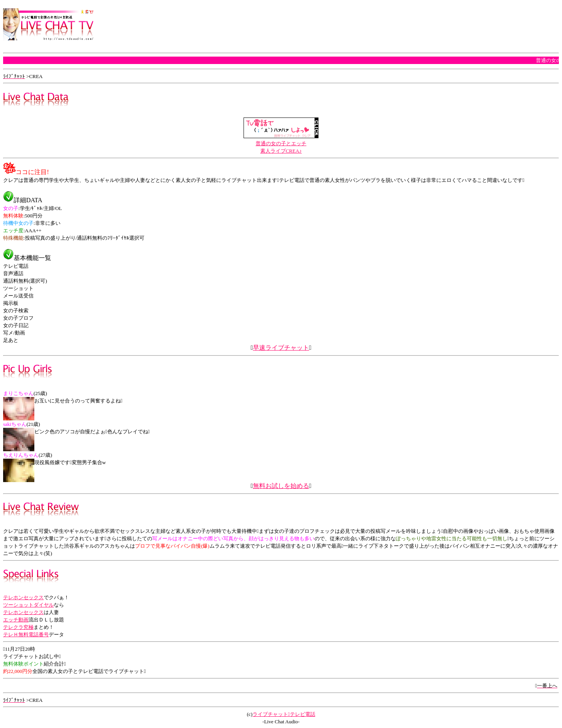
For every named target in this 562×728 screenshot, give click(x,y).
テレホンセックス (23, 597)
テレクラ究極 (18, 627)
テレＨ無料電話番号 (26, 635)
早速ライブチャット (281, 348)
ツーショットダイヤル (28, 605)
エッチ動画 (16, 620)
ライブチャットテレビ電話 (284, 714)
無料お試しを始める (281, 486)
